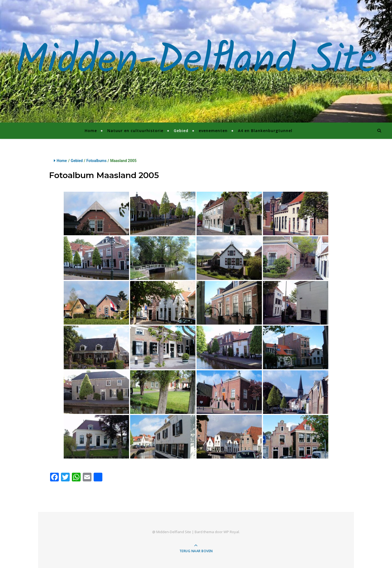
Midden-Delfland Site (196, 61)
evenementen (213, 131)
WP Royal (231, 532)
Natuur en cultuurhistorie (135, 131)
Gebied (181, 131)
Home (91, 131)
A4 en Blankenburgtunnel (265, 131)
